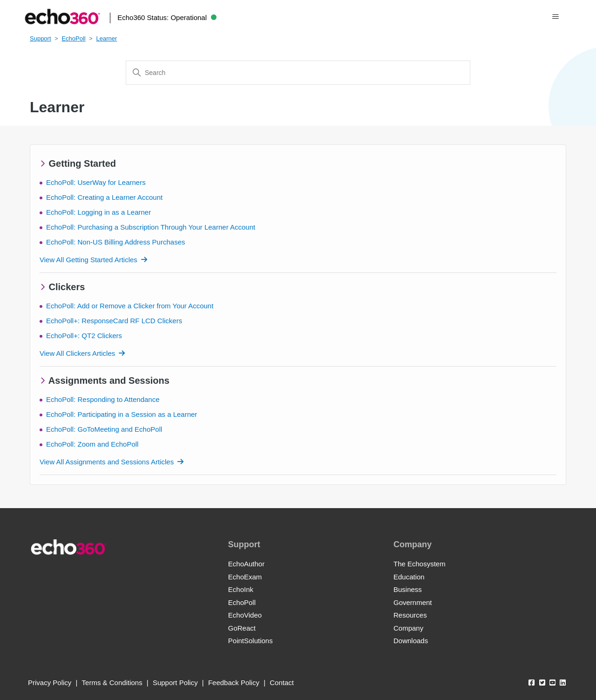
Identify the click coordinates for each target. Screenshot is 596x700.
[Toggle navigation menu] (556, 17)
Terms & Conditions (112, 683)
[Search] (298, 73)
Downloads (411, 641)
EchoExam (245, 577)
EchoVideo (245, 615)
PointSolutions (251, 641)
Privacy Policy (50, 683)
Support (41, 38)
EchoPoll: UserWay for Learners (96, 182)
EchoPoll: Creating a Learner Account (104, 197)
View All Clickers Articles (77, 353)
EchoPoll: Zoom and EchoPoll (92, 444)
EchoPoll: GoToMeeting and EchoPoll (104, 429)
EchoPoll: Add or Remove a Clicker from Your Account (130, 306)
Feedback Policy (234, 683)
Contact (282, 683)
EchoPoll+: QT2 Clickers (84, 336)
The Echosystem (420, 564)
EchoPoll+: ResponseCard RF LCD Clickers (114, 321)
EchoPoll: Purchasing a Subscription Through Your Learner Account (151, 227)
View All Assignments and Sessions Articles (107, 462)
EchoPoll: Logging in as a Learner (98, 212)
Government (413, 602)
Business (408, 589)
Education (409, 577)
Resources (410, 615)
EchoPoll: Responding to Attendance (103, 399)
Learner (107, 38)
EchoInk (241, 589)
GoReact (242, 628)
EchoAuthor (246, 564)
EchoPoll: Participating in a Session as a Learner (122, 414)
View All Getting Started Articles (88, 260)
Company (408, 628)
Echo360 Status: (167, 17)
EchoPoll (73, 38)
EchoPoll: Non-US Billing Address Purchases (115, 242)
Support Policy (175, 683)
